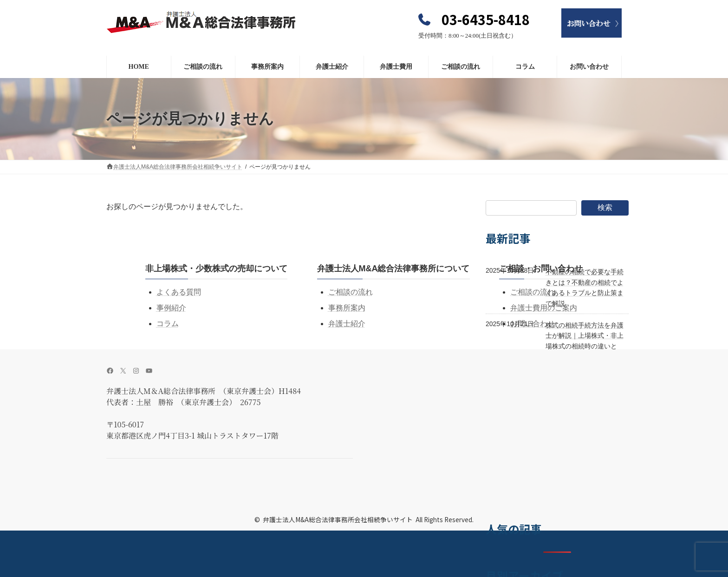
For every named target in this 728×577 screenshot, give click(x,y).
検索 (605, 207)
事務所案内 (347, 308)
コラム (168, 324)
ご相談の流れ (351, 292)
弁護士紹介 (347, 324)
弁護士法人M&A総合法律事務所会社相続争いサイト (338, 519)
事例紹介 (171, 308)
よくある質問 (179, 292)
